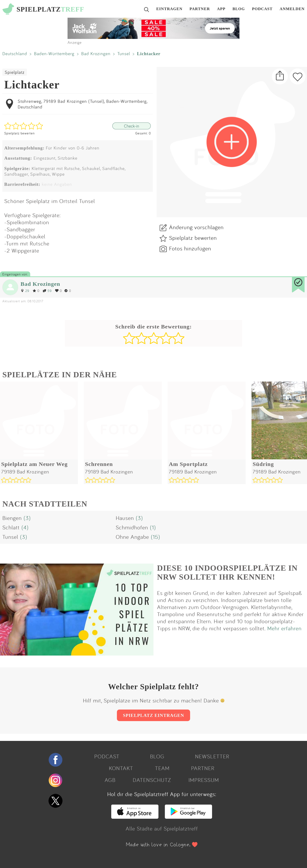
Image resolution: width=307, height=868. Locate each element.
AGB (110, 780)
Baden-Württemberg (54, 54)
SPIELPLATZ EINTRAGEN (153, 715)
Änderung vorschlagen (196, 227)
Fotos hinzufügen (190, 248)
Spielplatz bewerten (19, 133)
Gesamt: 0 (143, 133)
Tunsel (124, 54)
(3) (27, 518)
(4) (25, 527)
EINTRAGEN (169, 9)
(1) (153, 527)
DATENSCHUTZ (152, 780)
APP (221, 9)
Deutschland (15, 54)
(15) (156, 537)
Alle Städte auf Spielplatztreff (162, 828)
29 (25, 291)
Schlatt (11, 527)
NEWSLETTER (212, 756)
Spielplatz (15, 72)
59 (47, 291)
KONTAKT (121, 768)
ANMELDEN (292, 9)
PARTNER (200, 9)
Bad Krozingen (96, 54)
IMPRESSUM (204, 780)
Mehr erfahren (284, 628)
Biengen (12, 518)
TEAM (162, 768)
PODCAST (262, 9)
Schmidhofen (132, 527)
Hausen (125, 518)
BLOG (239, 9)
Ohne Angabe (132, 537)
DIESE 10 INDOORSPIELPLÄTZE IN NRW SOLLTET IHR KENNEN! (227, 572)
